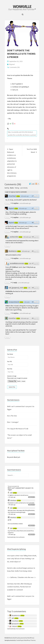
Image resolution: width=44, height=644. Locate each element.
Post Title (10, 369)
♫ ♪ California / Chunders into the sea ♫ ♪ (22, 577)
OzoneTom (12, 318)
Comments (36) (14, 67)
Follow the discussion (37, 184)
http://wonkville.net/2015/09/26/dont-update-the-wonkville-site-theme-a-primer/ (22, 134)
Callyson (14, 626)
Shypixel (12, 64)
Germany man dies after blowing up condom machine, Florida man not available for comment (19, 587)
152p (19, 251)
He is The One (12, 416)
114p (20, 237)
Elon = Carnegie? (13, 422)
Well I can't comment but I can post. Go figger (21, 489)
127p (25, 288)
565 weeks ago (25, 196)
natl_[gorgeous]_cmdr (16, 288)
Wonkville (22, 7)
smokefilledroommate (17, 263)
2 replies (16, 217)
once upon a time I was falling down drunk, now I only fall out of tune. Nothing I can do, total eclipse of (22, 559)
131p (21, 302)
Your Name (10, 354)
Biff (11, 493)
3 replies (16, 203)
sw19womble (14, 237)
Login (7, 192)
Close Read (12, 196)
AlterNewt (13, 500)
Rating (17, 188)
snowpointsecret (14, 302)
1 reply (15, 283)
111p (18, 318)
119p (16, 209)
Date (12, 188)
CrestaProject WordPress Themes (26, 640)
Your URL (10, 361)
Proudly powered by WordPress (24, 638)
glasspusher (15, 624)
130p (18, 196)
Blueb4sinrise (13, 251)
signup (13, 192)
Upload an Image (12, 376)
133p (26, 264)
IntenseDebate (20, 537)
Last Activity (24, 188)
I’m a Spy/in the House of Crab (18, 429)
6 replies (16, 258)
